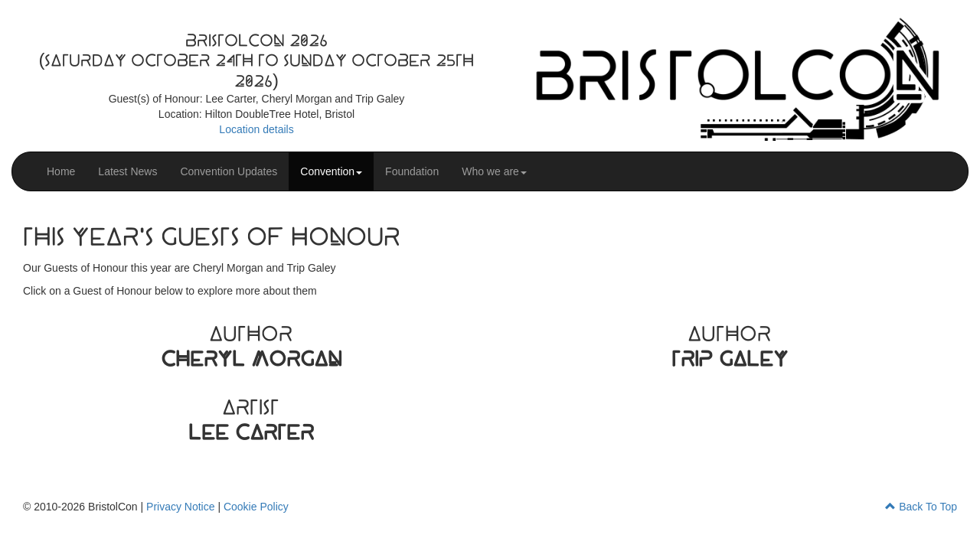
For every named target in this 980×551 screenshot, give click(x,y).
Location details (256, 129)
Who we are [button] (494, 171)
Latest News (127, 171)
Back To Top (921, 507)
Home (61, 171)
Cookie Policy (256, 507)
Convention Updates (229, 171)
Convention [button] (331, 171)
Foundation (412, 171)
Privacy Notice (180, 507)
